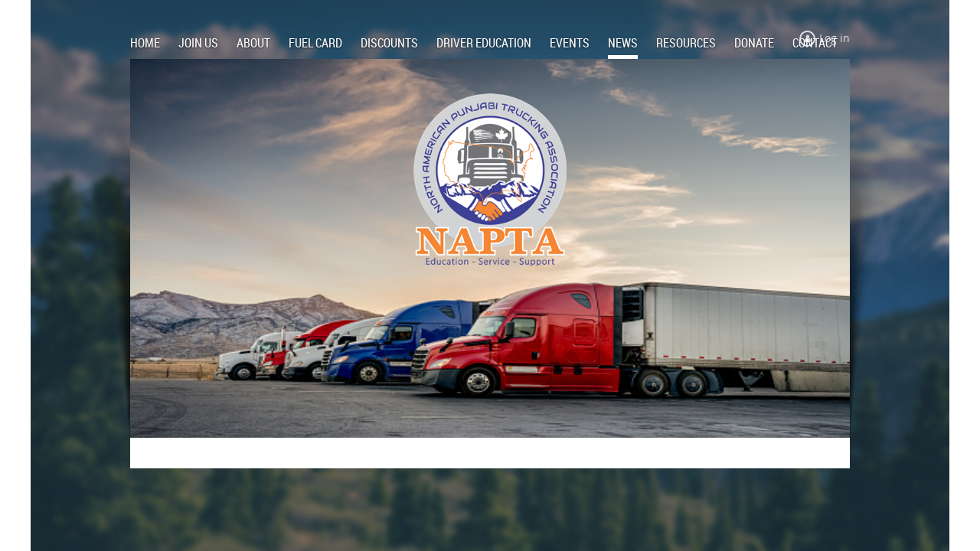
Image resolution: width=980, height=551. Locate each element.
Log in (835, 38)
